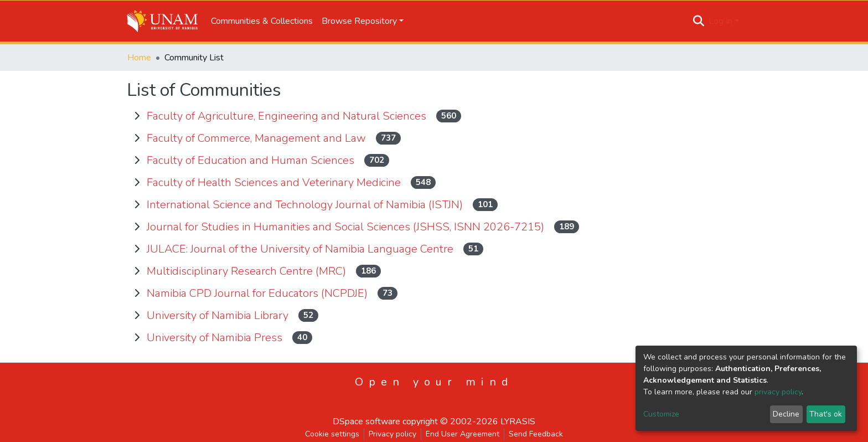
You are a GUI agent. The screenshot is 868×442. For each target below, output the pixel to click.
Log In (720, 21)
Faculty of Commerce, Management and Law (258, 138)
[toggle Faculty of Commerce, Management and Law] (137, 138)
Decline (786, 414)
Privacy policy (392, 434)
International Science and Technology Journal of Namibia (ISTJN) (306, 205)
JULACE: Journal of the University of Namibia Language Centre (301, 249)
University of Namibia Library (219, 315)
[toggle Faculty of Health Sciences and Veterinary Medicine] (137, 183)
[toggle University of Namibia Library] (137, 316)
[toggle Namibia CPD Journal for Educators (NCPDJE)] (137, 294)
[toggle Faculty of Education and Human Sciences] (137, 161)
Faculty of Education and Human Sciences (252, 160)
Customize (661, 414)
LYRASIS (518, 422)
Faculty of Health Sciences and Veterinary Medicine (275, 183)
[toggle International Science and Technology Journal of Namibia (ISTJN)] (137, 205)
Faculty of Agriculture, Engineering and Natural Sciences (288, 116)
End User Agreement (463, 434)
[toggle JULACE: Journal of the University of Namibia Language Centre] (137, 249)
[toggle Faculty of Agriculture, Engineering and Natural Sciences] (137, 116)
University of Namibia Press (216, 338)
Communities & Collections (262, 21)
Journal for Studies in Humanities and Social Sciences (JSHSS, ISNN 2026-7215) (347, 227)
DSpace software (366, 422)
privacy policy (778, 392)
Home (139, 58)
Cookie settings (332, 434)
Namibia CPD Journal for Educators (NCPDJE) (259, 293)
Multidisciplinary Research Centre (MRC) (248, 271)
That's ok (826, 414)
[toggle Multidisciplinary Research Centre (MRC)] (137, 271)
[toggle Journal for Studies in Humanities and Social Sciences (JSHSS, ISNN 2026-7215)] (137, 227)
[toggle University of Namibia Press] (137, 338)
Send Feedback (536, 434)
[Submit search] (699, 21)
